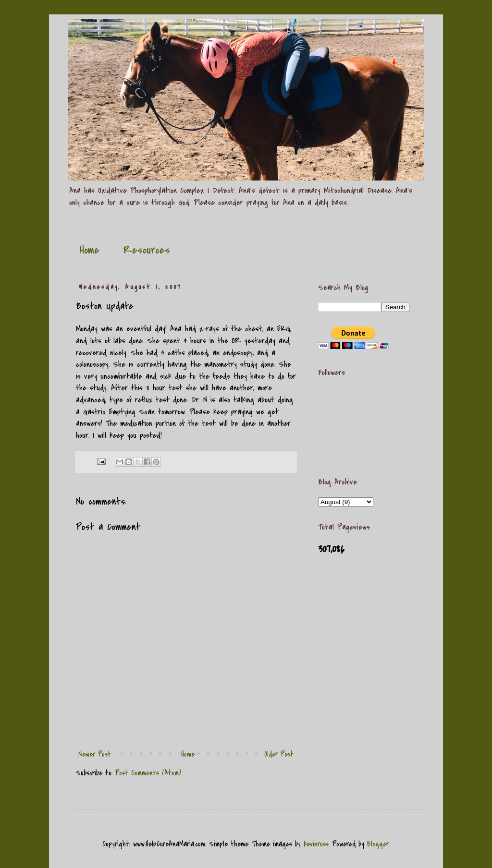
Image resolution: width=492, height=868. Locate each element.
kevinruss (316, 844)
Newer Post (95, 754)
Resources (147, 250)
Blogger (378, 844)
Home (90, 250)
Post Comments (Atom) (148, 773)
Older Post (279, 754)
